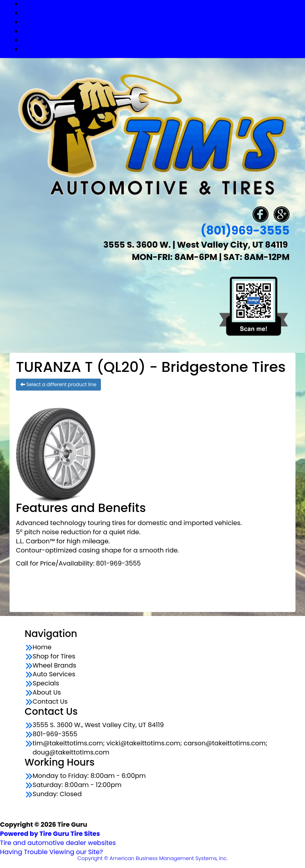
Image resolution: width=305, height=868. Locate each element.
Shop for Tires (160, 13)
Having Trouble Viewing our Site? (51, 852)
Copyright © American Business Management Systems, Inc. (152, 858)
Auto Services (160, 31)
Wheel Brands (160, 22)
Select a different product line (58, 384)
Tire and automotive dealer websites (58, 838)
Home (42, 647)
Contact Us (160, 49)
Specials (161, 40)
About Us (47, 693)
